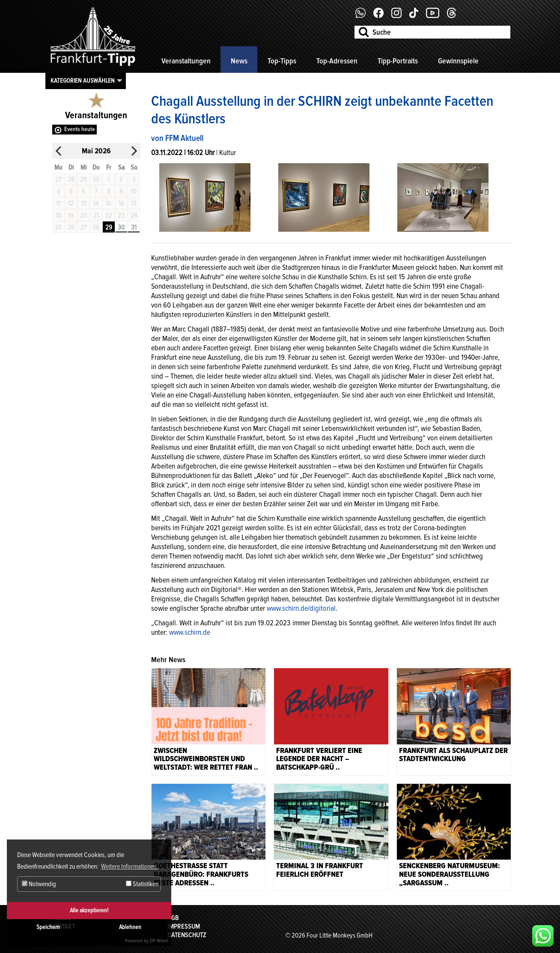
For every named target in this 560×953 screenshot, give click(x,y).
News (239, 61)
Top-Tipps (282, 61)
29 (109, 227)
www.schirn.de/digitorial (301, 608)
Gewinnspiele (458, 61)
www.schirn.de (190, 632)
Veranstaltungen (186, 61)
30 (121, 227)
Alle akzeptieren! (89, 910)
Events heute (80, 129)
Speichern (48, 927)
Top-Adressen (337, 61)
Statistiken (142, 884)
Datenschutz (187, 935)
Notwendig (39, 884)
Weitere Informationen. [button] (130, 866)
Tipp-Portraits (398, 61)
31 (134, 227)
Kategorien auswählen (83, 81)
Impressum (184, 926)
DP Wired (159, 941)
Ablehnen (130, 927)
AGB (173, 918)
